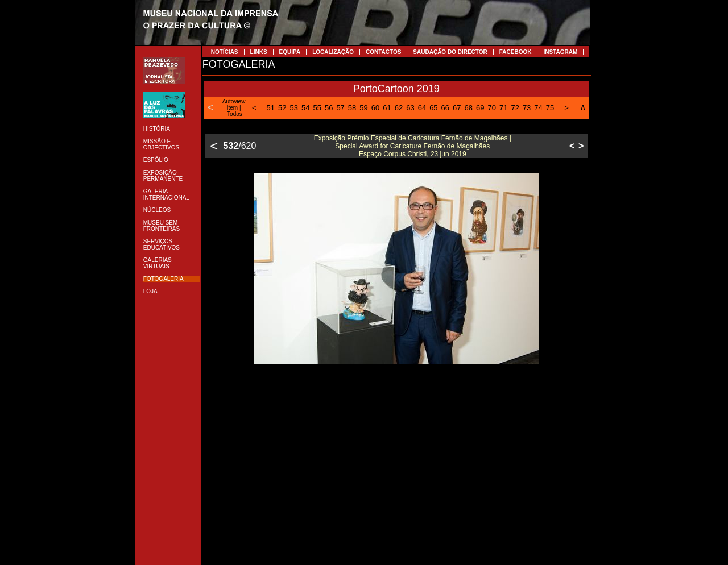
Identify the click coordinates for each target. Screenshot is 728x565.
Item (232, 108)
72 (515, 108)
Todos (235, 114)
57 (340, 108)
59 (363, 108)
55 (317, 108)
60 (375, 108)
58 (352, 108)
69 (480, 108)
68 (469, 108)
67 (457, 108)
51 (271, 108)
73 (527, 108)
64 (422, 108)
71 (503, 108)
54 (305, 108)
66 (445, 108)
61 (387, 108)
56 (329, 108)
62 (399, 108)
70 (491, 108)
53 (294, 108)
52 (282, 108)
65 (433, 108)
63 (410, 108)
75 (550, 108)
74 (538, 108)
